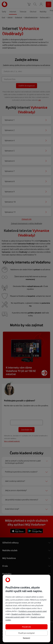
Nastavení (26, 638)
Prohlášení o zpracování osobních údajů (33, 611)
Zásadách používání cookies (21, 614)
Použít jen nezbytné (26, 633)
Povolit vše (26, 627)
